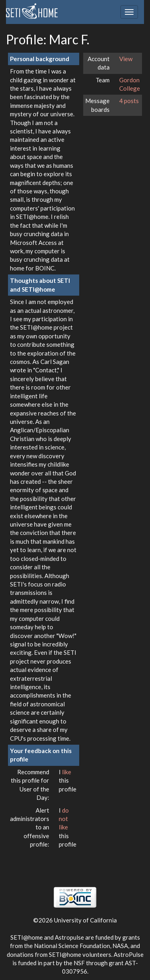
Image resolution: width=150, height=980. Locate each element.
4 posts (129, 101)
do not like (64, 819)
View (126, 59)
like (67, 772)
